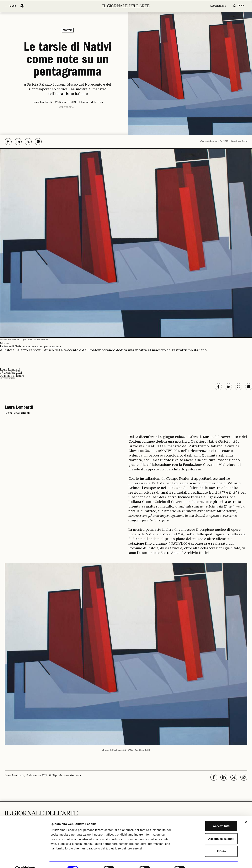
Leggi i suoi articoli (17, 413)
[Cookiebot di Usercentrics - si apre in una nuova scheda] (25, 860)
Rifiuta (210, 843)
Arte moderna (66, 107)
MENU (13, 6)
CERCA (241, 6)
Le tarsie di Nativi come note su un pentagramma (68, 61)
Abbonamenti (218, 6)
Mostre (68, 30)
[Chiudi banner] (246, 813)
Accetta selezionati (210, 830)
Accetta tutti (210, 817)
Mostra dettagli (203, 860)
